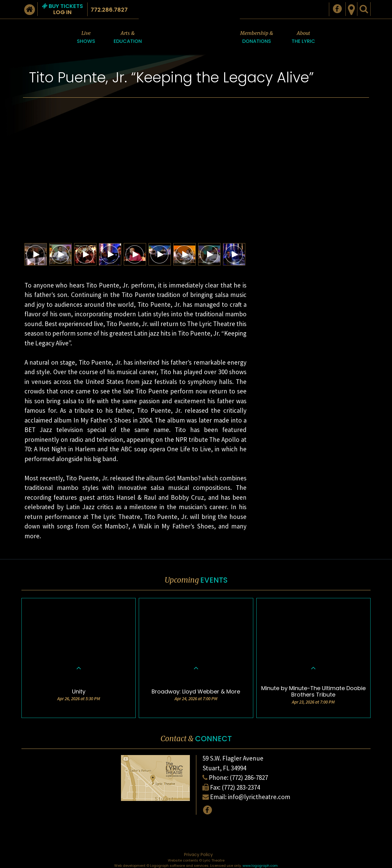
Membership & (257, 38)
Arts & (128, 38)
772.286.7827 (109, 10)
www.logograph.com (260, 866)
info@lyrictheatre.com (259, 797)
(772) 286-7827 (249, 778)
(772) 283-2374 (241, 787)
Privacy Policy (198, 855)
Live (86, 38)
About (303, 38)
